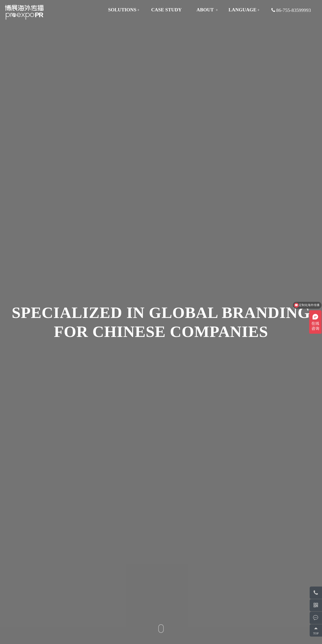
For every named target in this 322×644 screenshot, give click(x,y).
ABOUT (205, 10)
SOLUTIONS (122, 10)
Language (242, 10)
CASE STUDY (166, 10)
